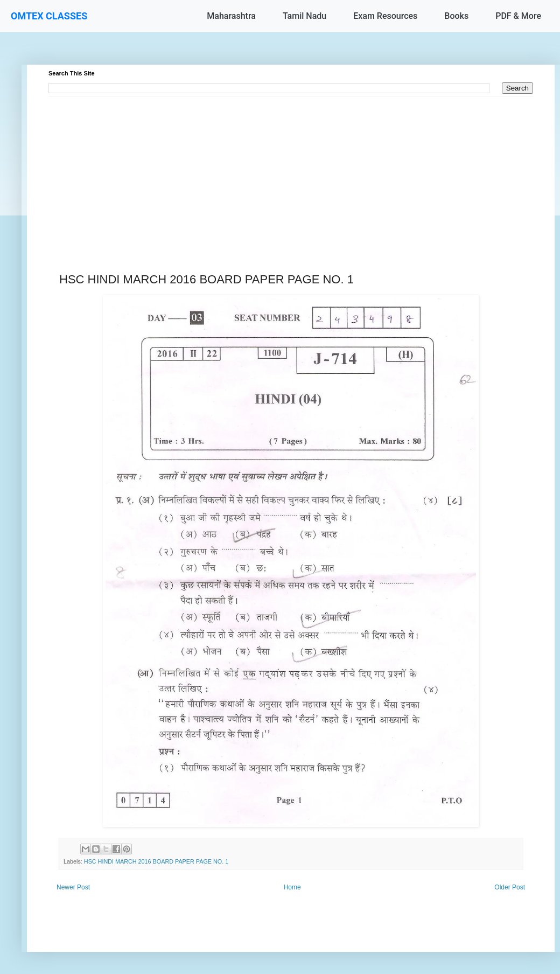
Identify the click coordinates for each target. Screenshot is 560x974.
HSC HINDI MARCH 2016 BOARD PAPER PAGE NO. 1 (156, 861)
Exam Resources (385, 16)
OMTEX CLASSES (49, 16)
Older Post (510, 887)
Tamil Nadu (304, 16)
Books (456, 16)
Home (292, 887)
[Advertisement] (291, 172)
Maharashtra (231, 16)
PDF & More (518, 16)
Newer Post (73, 887)
